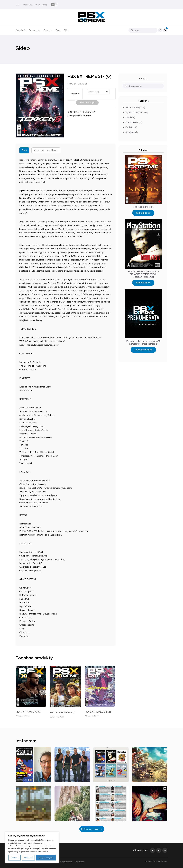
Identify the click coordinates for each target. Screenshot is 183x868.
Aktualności (21, 30)
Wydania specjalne (134, 112)
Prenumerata (35, 30)
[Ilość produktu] (71, 103)
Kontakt (37, 5)
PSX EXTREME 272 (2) (29, 712)
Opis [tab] (24, 150)
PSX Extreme (85, 116)
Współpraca (27, 5)
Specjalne (130, 132)
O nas (18, 5)
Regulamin (80, 862)
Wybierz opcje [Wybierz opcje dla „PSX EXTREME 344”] (143, 213)
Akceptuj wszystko (46, 858)
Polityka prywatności (63, 862)
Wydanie (75, 94)
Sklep (45, 5)
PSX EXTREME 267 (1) (63, 713)
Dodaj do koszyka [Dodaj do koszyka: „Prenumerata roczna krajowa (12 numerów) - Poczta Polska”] (143, 350)
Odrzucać (28, 858)
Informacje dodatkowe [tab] (46, 150)
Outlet (129, 127)
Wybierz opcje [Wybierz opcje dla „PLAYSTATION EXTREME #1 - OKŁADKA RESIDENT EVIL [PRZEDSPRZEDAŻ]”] (143, 283)
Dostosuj (15, 858)
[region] (32, 847)
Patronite (48, 30)
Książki (129, 117)
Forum (58, 30)
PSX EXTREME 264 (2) (98, 712)
